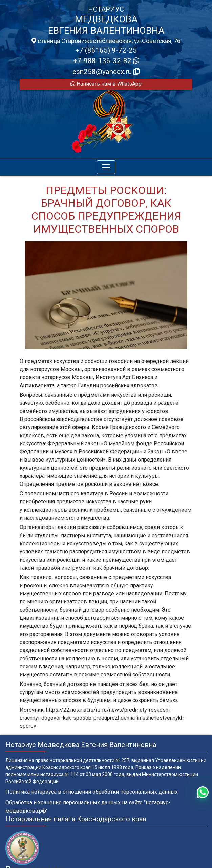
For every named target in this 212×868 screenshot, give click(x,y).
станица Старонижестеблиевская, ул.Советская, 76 (106, 41)
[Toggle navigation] (106, 167)
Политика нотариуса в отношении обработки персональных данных (92, 792)
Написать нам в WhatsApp (106, 84)
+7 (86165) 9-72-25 (106, 50)
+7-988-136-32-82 (106, 61)
